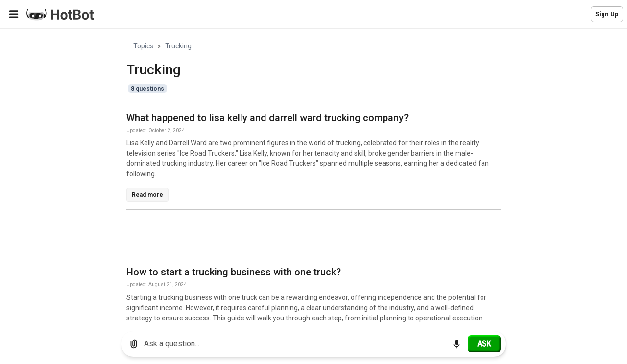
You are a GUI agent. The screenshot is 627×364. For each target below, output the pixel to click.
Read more (147, 195)
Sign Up (607, 14)
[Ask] (484, 343)
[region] (313, 176)
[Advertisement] (305, 240)
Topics (143, 46)
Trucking (178, 46)
